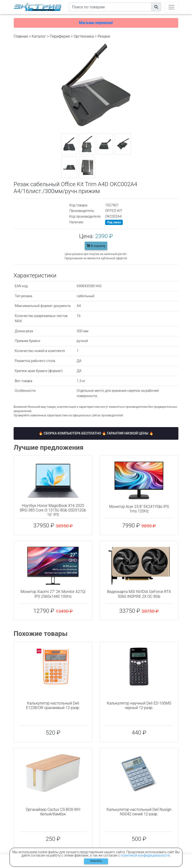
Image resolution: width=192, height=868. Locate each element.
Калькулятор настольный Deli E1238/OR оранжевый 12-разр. (53, 705)
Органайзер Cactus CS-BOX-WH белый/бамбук (53, 812)
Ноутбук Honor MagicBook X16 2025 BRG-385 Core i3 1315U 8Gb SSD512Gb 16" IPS (53, 510)
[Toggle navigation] (171, 7)
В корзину (96, 246)
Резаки (104, 36)
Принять (96, 861)
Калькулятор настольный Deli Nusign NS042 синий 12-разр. (139, 812)
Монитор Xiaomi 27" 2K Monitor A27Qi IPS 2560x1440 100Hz (53, 594)
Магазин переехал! (96, 23)
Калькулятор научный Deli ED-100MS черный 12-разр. (139, 705)
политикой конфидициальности (145, 855)
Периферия (60, 36)
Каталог (39, 36)
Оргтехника (84, 36)
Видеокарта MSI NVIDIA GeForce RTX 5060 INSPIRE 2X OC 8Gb (139, 594)
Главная (21, 36)
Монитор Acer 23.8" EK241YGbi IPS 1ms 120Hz (139, 509)
